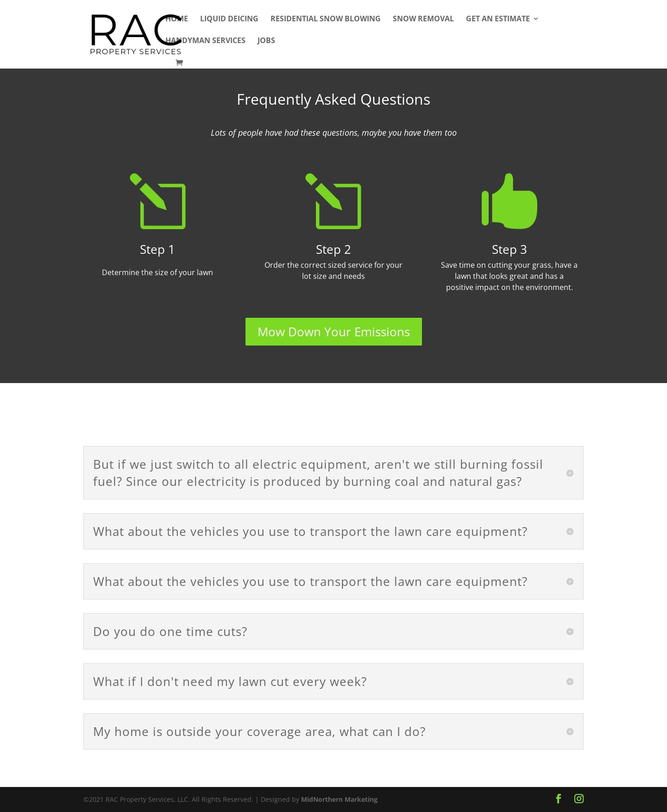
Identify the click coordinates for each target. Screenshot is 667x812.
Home (177, 19)
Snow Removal (423, 19)
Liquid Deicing (229, 19)
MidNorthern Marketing (339, 799)
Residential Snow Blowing (326, 19)
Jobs (266, 41)
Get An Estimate (498, 19)
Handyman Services (205, 41)
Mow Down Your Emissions (334, 332)
